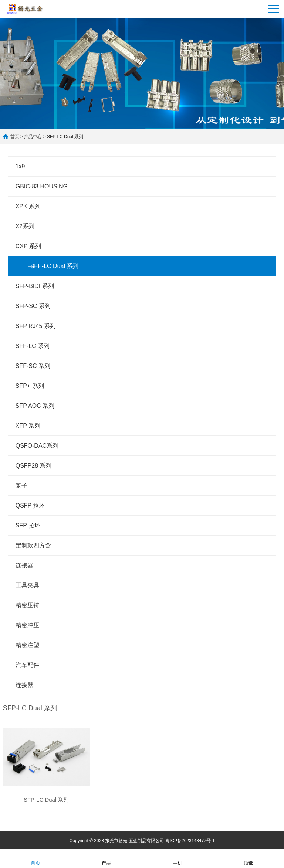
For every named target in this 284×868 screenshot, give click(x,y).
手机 (177, 858)
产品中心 (33, 137)
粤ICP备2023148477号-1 (190, 841)
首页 (15, 137)
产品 (106, 858)
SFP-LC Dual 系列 (65, 137)
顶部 (248, 858)
